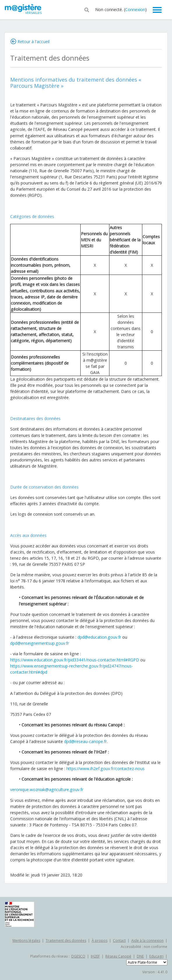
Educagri (156, 956)
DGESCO (78, 956)
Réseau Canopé (118, 956)
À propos (100, 941)
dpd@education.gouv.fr (99, 637)
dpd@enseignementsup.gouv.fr (40, 643)
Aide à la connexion (147, 941)
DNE (140, 956)
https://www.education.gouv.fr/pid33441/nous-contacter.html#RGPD (75, 660)
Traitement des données (66, 941)
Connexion (135, 9)
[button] (87, 9)
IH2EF (95, 956)
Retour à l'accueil (33, 42)
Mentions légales (26, 941)
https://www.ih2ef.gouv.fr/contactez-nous (105, 769)
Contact (119, 941)
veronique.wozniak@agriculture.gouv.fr (47, 790)
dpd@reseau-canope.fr (85, 741)
